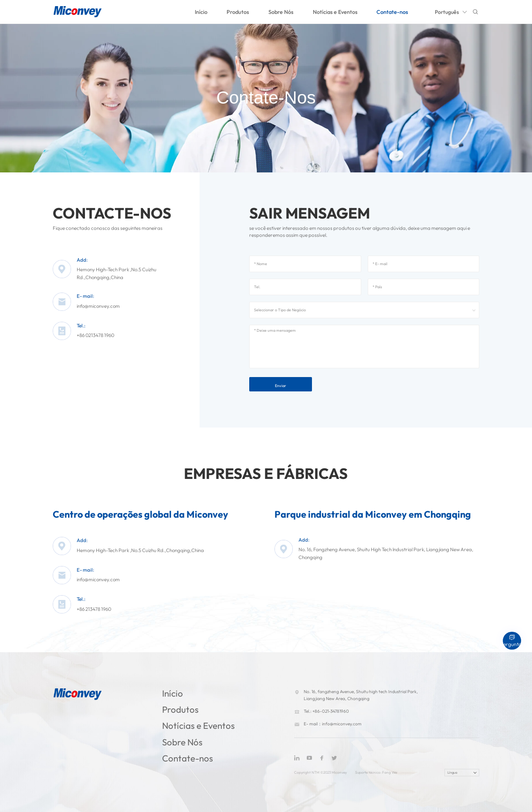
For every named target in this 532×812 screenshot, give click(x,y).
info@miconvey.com (98, 306)
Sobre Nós (281, 12)
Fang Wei (390, 772)
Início (201, 12)
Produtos (238, 12)
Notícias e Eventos (335, 12)
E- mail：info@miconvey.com (333, 724)
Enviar (281, 386)
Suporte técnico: (369, 772)
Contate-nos (392, 12)
